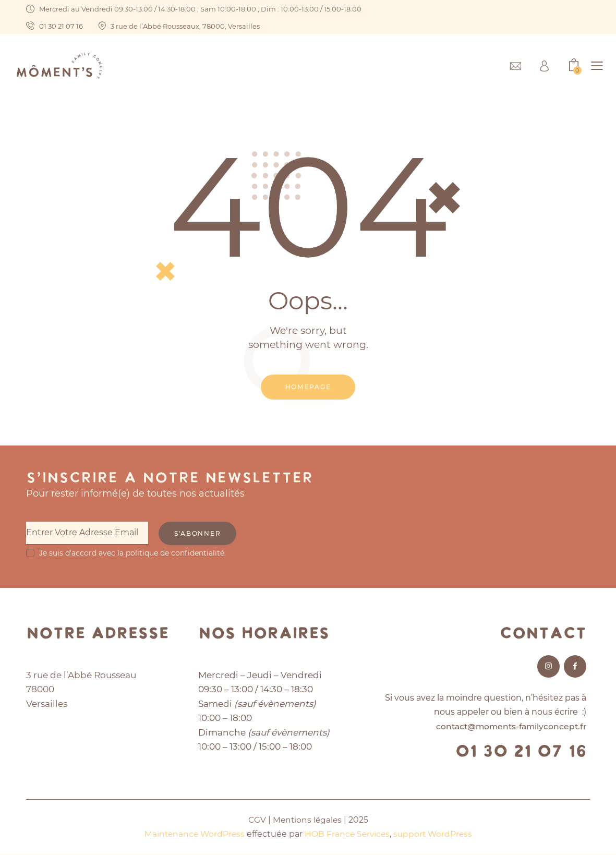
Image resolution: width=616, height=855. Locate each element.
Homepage (308, 388)
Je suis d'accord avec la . (132, 553)
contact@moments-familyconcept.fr (508, 726)
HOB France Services (347, 834)
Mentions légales (307, 820)
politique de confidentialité (175, 553)
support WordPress (435, 834)
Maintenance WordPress (192, 834)
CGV (256, 820)
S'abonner (207, 535)
